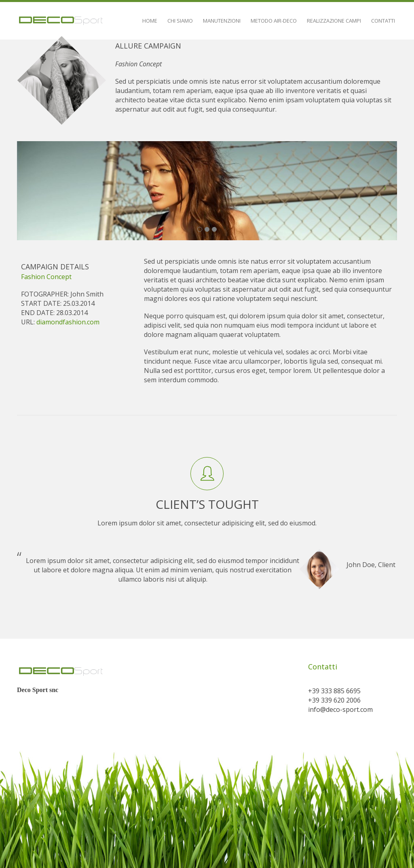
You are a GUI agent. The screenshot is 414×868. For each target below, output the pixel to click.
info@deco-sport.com (340, 709)
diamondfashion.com (68, 322)
